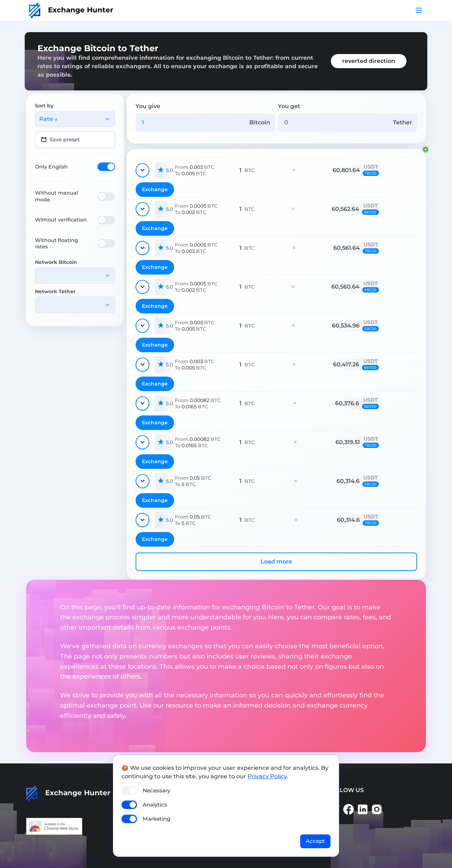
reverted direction (369, 61)
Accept (315, 841)
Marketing (156, 819)
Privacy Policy (267, 776)
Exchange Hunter (71, 10)
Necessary (156, 790)
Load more (276, 562)
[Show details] (142, 170)
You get (289, 106)
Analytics (155, 805)
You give (148, 106)
